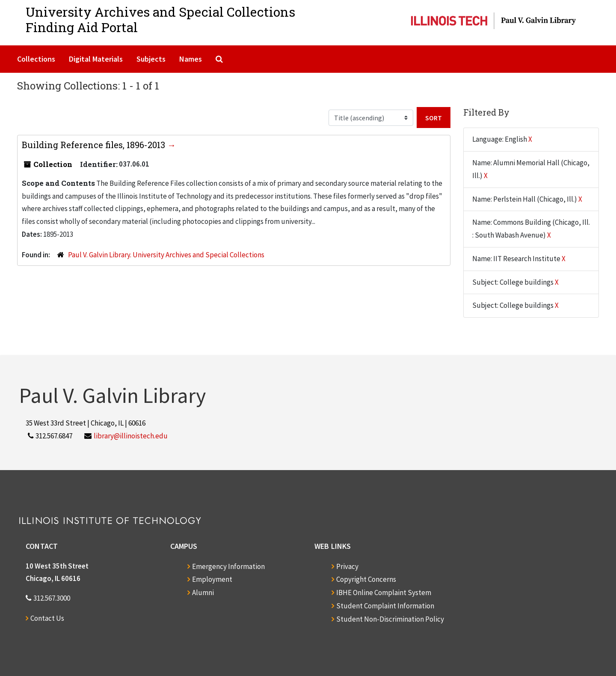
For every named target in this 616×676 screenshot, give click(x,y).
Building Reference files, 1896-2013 (95, 145)
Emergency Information (228, 566)
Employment (212, 579)
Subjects (151, 59)
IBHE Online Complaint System (384, 593)
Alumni (203, 593)
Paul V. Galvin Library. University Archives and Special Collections (166, 255)
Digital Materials (96, 59)
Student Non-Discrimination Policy (390, 619)
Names (191, 59)
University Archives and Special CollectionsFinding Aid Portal (160, 19)
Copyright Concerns (366, 579)
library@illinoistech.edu (131, 436)
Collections (36, 59)
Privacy (347, 566)
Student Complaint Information (385, 606)
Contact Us (47, 618)
